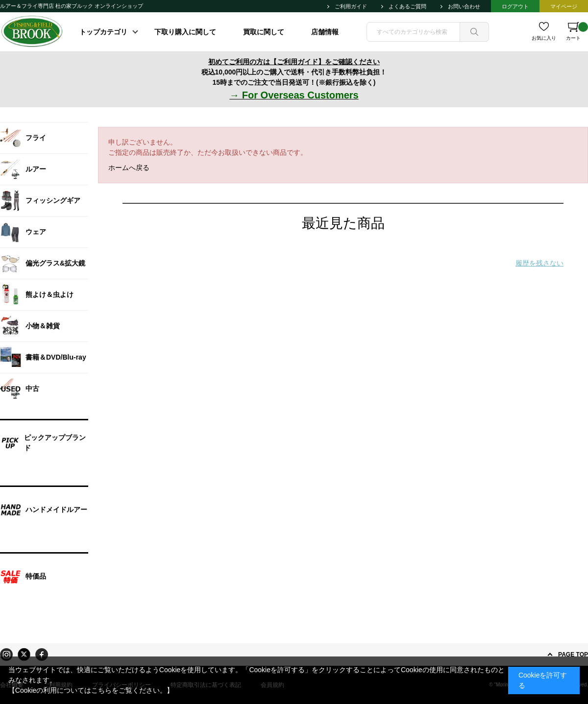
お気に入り (544, 38)
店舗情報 (325, 32)
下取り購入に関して (185, 32)
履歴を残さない (539, 263)
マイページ (564, 6)
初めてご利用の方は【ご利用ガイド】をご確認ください (294, 62)
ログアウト (515, 6)
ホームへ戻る (129, 168)
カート (577, 31)
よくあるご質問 (407, 6)
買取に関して (264, 32)
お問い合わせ (464, 6)
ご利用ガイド (351, 6)
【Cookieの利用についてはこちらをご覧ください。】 (91, 690)
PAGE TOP (573, 655)
